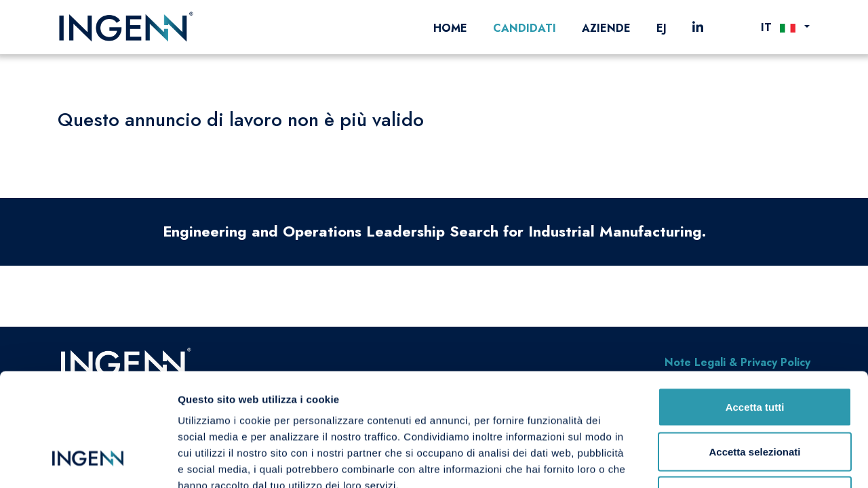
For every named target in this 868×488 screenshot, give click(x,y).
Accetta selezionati (754, 355)
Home (450, 28)
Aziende (606, 28)
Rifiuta (755, 399)
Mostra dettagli (713, 461)
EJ (662, 28)
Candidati (525, 28)
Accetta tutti (755, 310)
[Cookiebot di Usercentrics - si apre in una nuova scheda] (88, 462)
